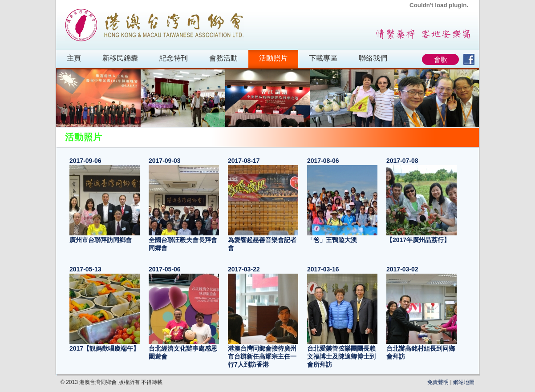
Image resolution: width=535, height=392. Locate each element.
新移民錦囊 (120, 58)
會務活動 (223, 58)
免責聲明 (438, 382)
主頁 (74, 58)
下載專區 (323, 58)
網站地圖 (464, 382)
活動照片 (273, 58)
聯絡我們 (373, 58)
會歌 (441, 59)
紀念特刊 (174, 58)
